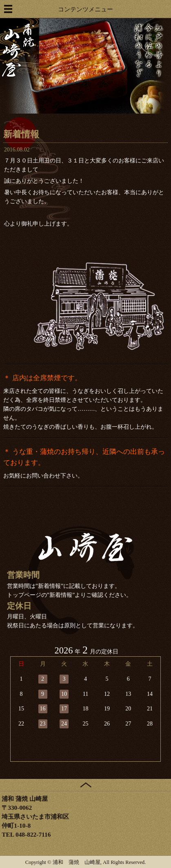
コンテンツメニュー (85, 9)
